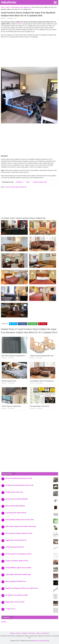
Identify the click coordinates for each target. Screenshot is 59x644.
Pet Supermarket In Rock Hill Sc (40, 406)
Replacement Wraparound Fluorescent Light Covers (22, 588)
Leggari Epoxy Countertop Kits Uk (16, 540)
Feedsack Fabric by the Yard (14, 492)
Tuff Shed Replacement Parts (14, 547)
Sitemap (12, 633)
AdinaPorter (9, 2)
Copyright (24, 633)
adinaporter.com (35, 641)
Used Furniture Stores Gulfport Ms (16, 187)
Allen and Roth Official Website (15, 506)
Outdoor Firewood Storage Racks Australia (43, 356)
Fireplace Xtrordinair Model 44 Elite (17, 561)
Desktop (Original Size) (40, 182)
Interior (3, 18)
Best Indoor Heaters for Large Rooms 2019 (15, 356)
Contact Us (18, 633)
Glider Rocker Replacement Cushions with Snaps (21, 526)
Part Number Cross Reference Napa (17, 595)
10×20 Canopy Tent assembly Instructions (18, 554)
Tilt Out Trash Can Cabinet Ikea (11, 406)
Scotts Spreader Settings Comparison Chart (19, 533)
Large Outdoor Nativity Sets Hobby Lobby (18, 574)
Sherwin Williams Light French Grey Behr (18, 568)
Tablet (28, 182)
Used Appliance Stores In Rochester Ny (42, 381)
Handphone (19, 182)
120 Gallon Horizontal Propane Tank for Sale (19, 485)
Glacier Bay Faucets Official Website (17, 499)
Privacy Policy (45, 633)
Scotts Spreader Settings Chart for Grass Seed (20, 520)
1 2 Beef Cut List (10, 609)
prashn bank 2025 (44, 641)
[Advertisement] (29, 53)
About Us (38, 633)
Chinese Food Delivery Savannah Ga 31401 (19, 478)
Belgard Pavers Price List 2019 (15, 602)
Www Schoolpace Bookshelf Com (16, 581)
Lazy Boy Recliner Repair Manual (16, 513)
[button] (55, 2)
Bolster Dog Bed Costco (9, 381)
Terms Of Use (31, 633)
